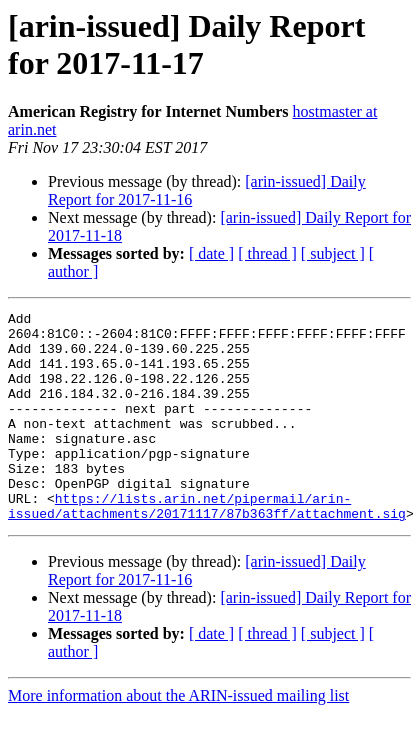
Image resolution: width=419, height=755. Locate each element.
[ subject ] (333, 253)
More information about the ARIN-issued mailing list (178, 737)
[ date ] (211, 253)
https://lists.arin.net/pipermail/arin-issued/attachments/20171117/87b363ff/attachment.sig (207, 546)
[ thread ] (267, 253)
